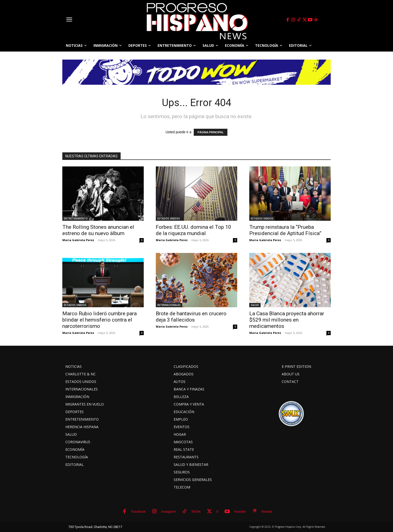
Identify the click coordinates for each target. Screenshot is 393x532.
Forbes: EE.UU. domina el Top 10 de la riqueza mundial (193, 230)
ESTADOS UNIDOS (169, 218)
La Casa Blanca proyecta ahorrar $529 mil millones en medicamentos (287, 320)
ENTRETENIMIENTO (76, 218)
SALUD (255, 305)
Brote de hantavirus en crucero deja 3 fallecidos (191, 317)
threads (267, 512)
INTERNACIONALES (169, 305)
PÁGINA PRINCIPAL (211, 132)
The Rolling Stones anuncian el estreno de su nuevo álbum (98, 230)
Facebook (138, 512)
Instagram (168, 512)
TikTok (196, 512)
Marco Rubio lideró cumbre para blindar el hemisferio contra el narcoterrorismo (100, 320)
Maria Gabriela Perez (78, 240)
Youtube (240, 512)
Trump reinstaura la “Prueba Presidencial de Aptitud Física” (285, 230)
